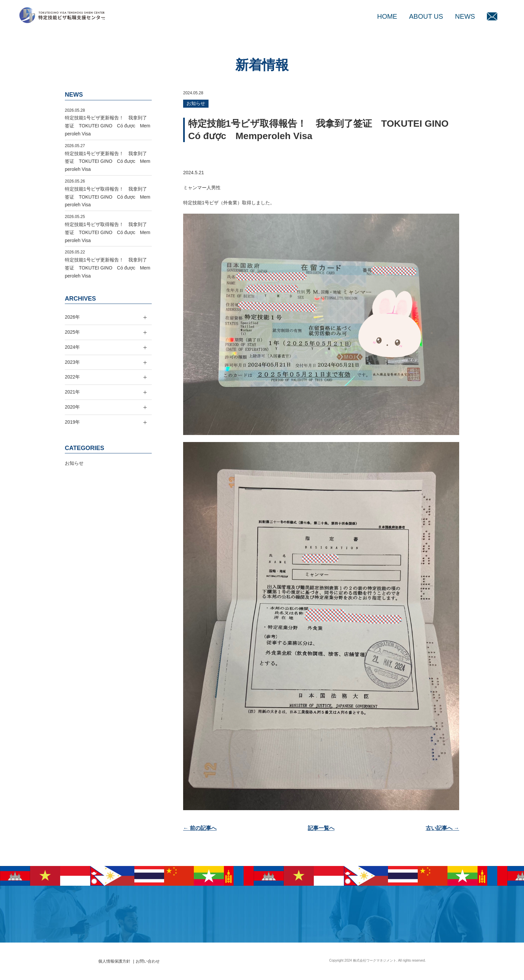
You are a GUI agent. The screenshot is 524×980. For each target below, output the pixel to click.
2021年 (72, 392)
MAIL (492, 16)
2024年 (72, 347)
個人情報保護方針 (114, 961)
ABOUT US (426, 16)
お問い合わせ (148, 961)
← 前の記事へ (200, 828)
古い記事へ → (442, 828)
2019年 (72, 422)
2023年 (72, 362)
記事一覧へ (321, 828)
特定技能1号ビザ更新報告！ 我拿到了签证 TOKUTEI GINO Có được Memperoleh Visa (108, 126)
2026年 (72, 317)
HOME (387, 16)
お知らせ (196, 103)
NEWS (465, 16)
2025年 (72, 332)
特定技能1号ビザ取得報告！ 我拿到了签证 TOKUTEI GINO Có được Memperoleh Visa (108, 197)
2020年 (72, 407)
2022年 (72, 377)
